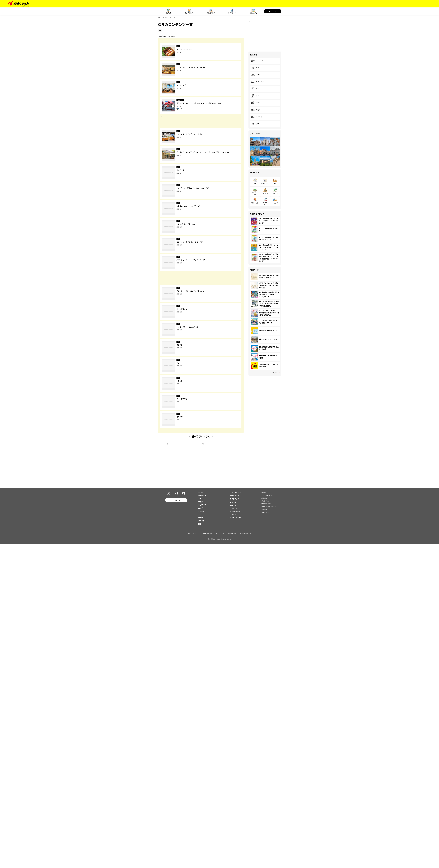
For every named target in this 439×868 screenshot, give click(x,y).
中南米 (256, 75)
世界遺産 (265, 193)
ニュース (233, 502)
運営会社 (264, 493)
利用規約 (264, 498)
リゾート (257, 96)
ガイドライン (265, 501)
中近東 (256, 110)
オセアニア (257, 82)
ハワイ (256, 89)
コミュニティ (253, 13)
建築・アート (265, 184)
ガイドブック (232, 13)
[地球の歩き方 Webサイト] (19, 4)
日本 (255, 124)
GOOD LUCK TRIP (236, 517)
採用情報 (264, 510)
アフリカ (257, 117)
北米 (255, 68)
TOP (159, 17)
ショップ (275, 203)
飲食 (255, 184)
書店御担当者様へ (267, 504)
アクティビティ (255, 203)
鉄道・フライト (265, 203)
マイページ (273, 11)
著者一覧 (233, 505)
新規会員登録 (236, 512)
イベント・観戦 (255, 193)
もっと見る (274, 373)
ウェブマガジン (189, 13)
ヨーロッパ (257, 61)
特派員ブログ (211, 13)
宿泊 (275, 184)
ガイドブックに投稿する (269, 507)
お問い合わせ (265, 513)
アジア (256, 103)
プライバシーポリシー (268, 495)
